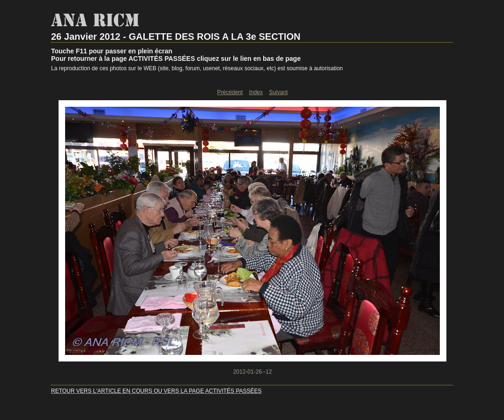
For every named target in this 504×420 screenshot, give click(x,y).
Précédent (230, 92)
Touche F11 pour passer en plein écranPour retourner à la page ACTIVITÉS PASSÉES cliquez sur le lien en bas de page (176, 55)
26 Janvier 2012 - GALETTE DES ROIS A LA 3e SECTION (176, 37)
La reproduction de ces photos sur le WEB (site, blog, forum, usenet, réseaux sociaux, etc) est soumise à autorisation (197, 68)
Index (256, 92)
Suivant (278, 92)
